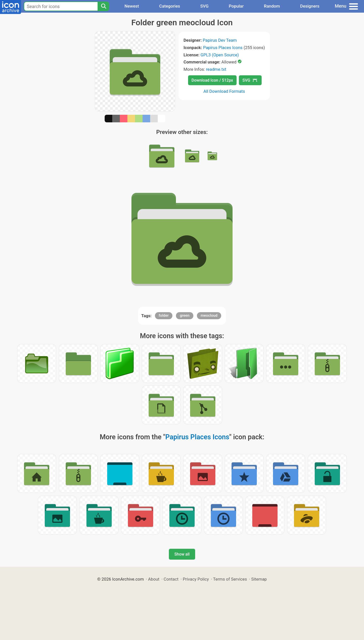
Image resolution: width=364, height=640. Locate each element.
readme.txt (216, 69)
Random (272, 6)
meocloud (209, 315)
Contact (171, 579)
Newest (132, 6)
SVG (204, 6)
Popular (236, 6)
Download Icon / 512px (212, 80)
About (154, 579)
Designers (310, 6)
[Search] (103, 6)
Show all (182, 554)
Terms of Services (230, 579)
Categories (170, 6)
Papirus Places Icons (223, 48)
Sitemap (259, 579)
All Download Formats (224, 91)
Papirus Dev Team (220, 40)
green (185, 315)
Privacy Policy (196, 579)
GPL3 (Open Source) (220, 55)
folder (164, 315)
